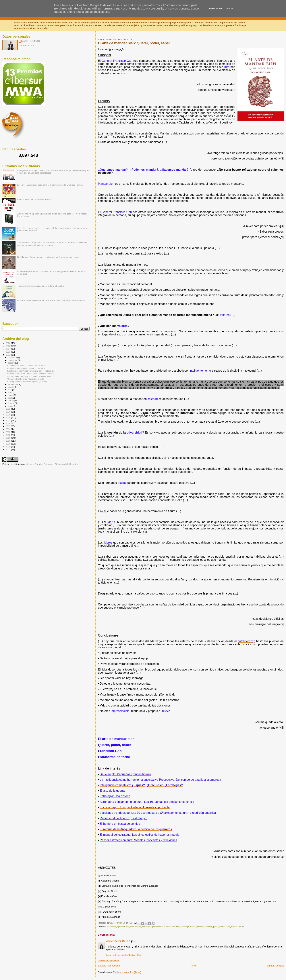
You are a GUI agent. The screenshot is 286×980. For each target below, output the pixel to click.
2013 (8, 432)
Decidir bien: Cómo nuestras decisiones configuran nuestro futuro (48, 257)
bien (132, 927)
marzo (11, 400)
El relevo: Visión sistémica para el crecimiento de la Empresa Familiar (50, 185)
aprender (121, 927)
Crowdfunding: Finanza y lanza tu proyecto (26, 379)
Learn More (215, 8)
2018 (8, 418)
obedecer (208, 927)
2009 (8, 444)
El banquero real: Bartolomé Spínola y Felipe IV (28, 382)
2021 (8, 409)
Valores (234, 927)
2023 (8, 352)
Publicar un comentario (109, 961)
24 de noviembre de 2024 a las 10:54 (123, 955)
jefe (173, 927)
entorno (138, 927)
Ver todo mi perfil (27, 46)
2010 (8, 441)
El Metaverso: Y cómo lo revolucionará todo (26, 366)
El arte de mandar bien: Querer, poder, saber (26, 368)
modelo (200, 927)
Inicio (194, 966)
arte (127, 927)
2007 (8, 450)
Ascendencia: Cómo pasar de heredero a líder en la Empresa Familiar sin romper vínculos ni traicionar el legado (52, 244)
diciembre (13, 358)
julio (10, 390)
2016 (8, 423)
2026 (8, 343)
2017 (8, 420)
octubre (12, 363)
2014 (8, 429)
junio (10, 392)
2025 (8, 346)
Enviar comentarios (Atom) (127, 972)
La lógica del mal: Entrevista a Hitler (34, 199)
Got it (229, 8)
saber (228, 927)
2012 (8, 435)
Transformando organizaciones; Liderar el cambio (41, 286)
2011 (8, 438)
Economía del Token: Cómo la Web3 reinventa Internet (31, 374)
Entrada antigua (275, 966)
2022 (8, 355)
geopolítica (156, 927)
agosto (11, 387)
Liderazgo (185, 927)
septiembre (13, 384)
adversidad (112, 927)
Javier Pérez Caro (117, 941)
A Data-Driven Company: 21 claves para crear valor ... (30, 376)
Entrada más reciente (109, 966)
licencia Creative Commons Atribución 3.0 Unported (53, 464)
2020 (8, 412)
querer (222, 927)
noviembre (13, 360)
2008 (8, 447)
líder (178, 927)
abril (10, 398)
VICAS (241, 927)
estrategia (146, 927)
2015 (8, 426)
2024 (8, 349)
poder (216, 927)
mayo (11, 395)
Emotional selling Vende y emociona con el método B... (31, 371)
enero (11, 406)
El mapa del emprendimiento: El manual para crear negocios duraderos (51, 300)
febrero (11, 403)
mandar (193, 927)
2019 (8, 415)
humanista (166, 927)
